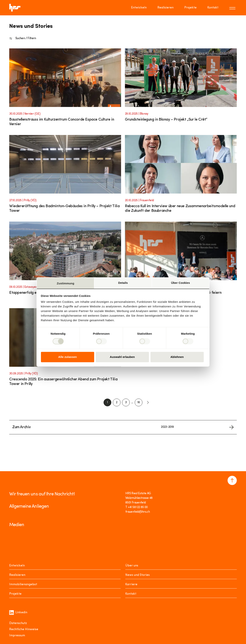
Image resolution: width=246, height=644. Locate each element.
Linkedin (18, 613)
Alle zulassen (67, 357)
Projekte (15, 594)
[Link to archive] (123, 427)
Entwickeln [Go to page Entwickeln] (139, 8)
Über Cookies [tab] (180, 283)
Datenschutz (18, 623)
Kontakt (131, 594)
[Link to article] (65, 90)
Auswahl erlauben (122, 357)
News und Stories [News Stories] (138, 575)
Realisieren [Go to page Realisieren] (165, 8)
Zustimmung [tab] (65, 283)
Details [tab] (123, 283)
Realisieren (17, 575)
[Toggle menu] (233, 8)
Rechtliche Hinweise (24, 629)
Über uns (132, 566)
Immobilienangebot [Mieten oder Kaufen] (23, 584)
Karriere (131, 584)
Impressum (17, 636)
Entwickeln (17, 566)
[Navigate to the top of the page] (232, 480)
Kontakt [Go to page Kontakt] (213, 8)
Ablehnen (177, 357)
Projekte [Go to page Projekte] (190, 8)
